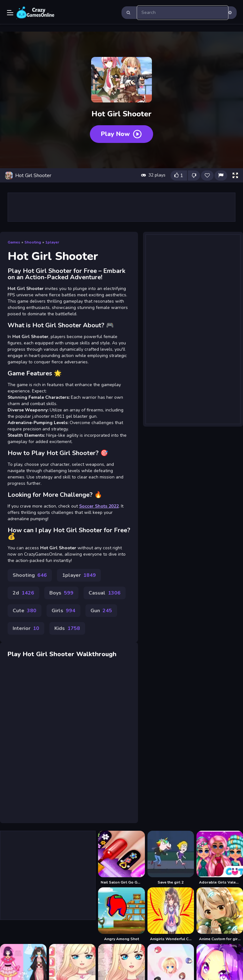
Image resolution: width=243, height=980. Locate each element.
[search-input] (183, 13)
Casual (105, 593)
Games (14, 242)
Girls (63, 611)
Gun (101, 611)
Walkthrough (96, 654)
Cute (25, 611)
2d (23, 593)
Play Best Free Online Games (35, 13)
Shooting (33, 242)
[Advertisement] (121, 207)
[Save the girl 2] (171, 858)
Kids (67, 628)
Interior (26, 628)
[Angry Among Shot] (121, 914)
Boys (61, 593)
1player (52, 242)
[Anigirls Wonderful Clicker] (171, 914)
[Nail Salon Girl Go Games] (121, 858)
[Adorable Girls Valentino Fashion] (220, 858)
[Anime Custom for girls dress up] (220, 914)
